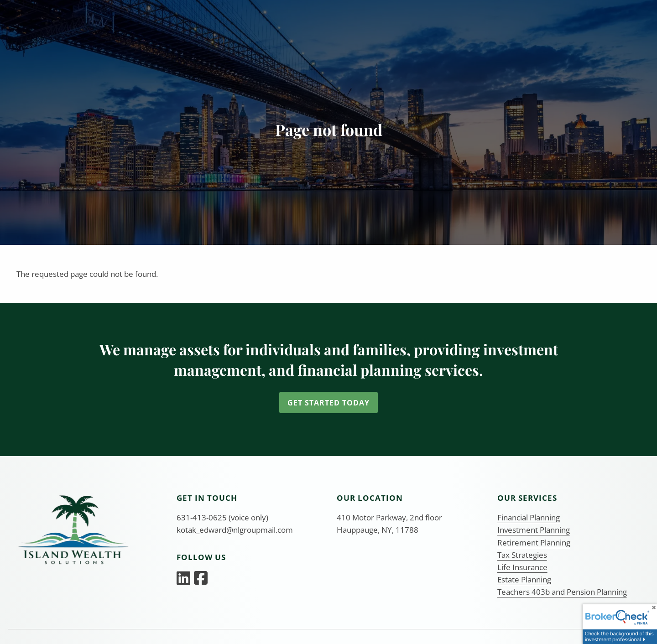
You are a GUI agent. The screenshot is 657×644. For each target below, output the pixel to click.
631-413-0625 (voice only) (222, 517)
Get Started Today (328, 403)
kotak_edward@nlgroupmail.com (235, 530)
